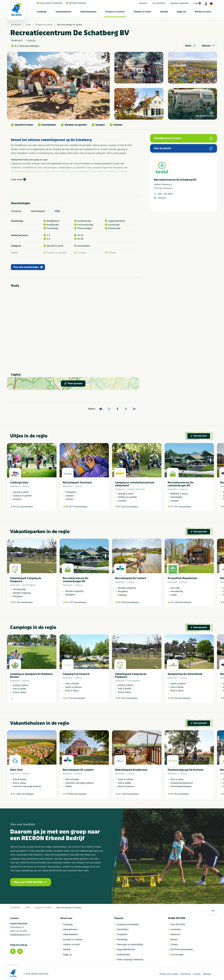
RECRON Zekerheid (76, 3)
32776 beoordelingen (78, 507)
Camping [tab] (16, 211)
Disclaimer (185, 974)
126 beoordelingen (77, 698)
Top (213, 910)
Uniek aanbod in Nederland (49, 3)
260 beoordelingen (182, 698)
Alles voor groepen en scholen (69, 25)
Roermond (140, 489)
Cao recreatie (177, 955)
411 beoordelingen (25, 507)
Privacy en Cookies (169, 974)
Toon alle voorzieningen (28, 267)
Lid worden (176, 929)
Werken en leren (203, 12)
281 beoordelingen (25, 602)
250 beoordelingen (130, 507)
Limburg (26, 486)
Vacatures (143, 3)
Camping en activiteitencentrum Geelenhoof (135, 484)
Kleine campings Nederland (130, 960)
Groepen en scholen (115, 12)
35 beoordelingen (182, 794)
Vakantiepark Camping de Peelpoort (26, 580)
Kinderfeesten (123, 955)
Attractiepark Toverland (77, 483)
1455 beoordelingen (130, 794)
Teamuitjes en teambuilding (130, 944)
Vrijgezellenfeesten (126, 949)
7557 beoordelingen (183, 507)
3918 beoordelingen (29, 46)
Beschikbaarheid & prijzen (183, 138)
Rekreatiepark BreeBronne (131, 770)
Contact (174, 944)
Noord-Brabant (29, 585)
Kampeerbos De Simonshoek (185, 674)
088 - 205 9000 (165, 194)
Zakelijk (164, 12)
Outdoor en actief (142, 12)
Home (28, 25)
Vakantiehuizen (63, 12)
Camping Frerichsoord (76, 674)
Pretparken (122, 934)
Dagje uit (181, 12)
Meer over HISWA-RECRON (30, 882)
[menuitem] (42, 12)
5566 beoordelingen (130, 602)
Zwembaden (123, 929)
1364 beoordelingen (183, 602)
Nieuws (174, 939)
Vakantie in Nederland (179, 3)
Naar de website (183, 148)
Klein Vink (16, 770)
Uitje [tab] (57, 211)
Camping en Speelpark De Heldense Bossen (31, 675)
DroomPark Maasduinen (182, 578)
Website (162, 198)
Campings (42, 12)
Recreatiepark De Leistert (131, 578)
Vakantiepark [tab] (38, 211)
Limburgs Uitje (19, 483)
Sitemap (207, 974)
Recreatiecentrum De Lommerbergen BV (181, 484)
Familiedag (122, 939)
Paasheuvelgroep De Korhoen (186, 770)
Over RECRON (159, 3)
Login (197, 3)
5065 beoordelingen (25, 794)
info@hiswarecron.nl (20, 935)
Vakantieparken (88, 12)
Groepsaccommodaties (128, 924)
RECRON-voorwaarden (182, 949)
